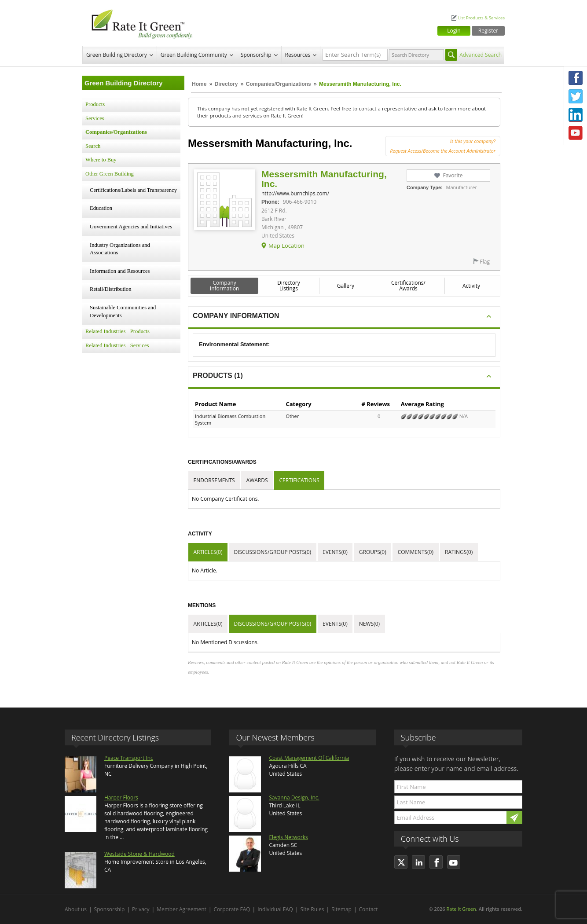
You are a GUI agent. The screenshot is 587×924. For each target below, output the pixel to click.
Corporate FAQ (232, 909)
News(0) (369, 624)
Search (93, 146)
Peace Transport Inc (129, 758)
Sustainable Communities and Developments (123, 312)
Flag (485, 262)
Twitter (576, 96)
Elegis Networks (288, 837)
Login (454, 31)
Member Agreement (182, 909)
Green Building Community (194, 55)
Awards (257, 480)
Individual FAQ (275, 909)
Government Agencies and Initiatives (131, 227)
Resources (298, 55)
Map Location (286, 246)
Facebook (576, 78)
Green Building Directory (117, 55)
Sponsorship (256, 55)
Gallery (346, 286)
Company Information (225, 286)
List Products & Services (481, 18)
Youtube (576, 133)
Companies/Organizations (279, 84)
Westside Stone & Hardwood (139, 854)
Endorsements (214, 480)
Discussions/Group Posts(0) (272, 552)
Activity (471, 286)
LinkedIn (576, 115)
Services (95, 118)
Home (199, 84)
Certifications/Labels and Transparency (133, 190)
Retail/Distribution (110, 289)
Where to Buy (101, 160)
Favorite (453, 175)
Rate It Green (461, 909)
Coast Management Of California (309, 758)
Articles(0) (208, 552)
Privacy (141, 909)
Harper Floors (121, 797)
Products (95, 104)
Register (488, 31)
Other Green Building (110, 174)
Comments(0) (416, 552)
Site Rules (312, 909)
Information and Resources (120, 271)
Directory (226, 84)
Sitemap (341, 909)
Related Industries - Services (117, 345)
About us (76, 909)
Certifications (299, 480)
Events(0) (335, 552)
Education (101, 208)
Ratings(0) (459, 552)
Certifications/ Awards (408, 286)
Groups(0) (373, 552)
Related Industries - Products (117, 331)
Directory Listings (289, 286)
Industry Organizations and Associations (120, 249)
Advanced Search (481, 55)
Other (292, 416)
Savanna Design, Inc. (294, 797)
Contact (369, 909)
